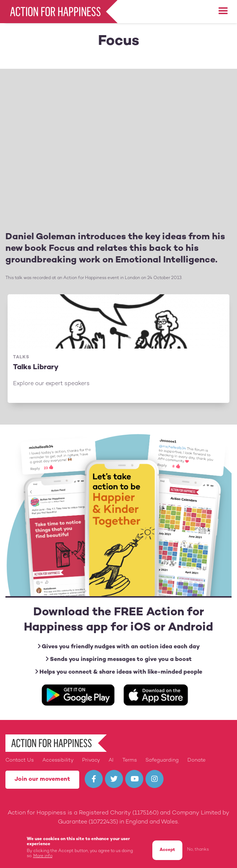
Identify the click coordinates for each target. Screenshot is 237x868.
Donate (196, 760)
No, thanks (198, 850)
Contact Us (20, 760)
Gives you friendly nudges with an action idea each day (119, 647)
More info (43, 856)
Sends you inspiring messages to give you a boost (119, 659)
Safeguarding (162, 760)
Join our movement (42, 779)
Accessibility (58, 760)
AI (111, 760)
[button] (223, 11)
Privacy (91, 760)
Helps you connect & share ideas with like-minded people (119, 672)
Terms (130, 760)
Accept (167, 850)
